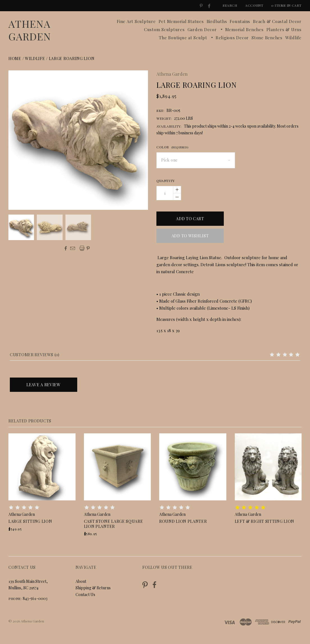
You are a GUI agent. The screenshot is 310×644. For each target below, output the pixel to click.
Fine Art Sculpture (136, 21)
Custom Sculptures (164, 29)
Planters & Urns (284, 29)
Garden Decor (202, 29)
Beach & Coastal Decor (277, 21)
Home (15, 58)
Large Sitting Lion (30, 521)
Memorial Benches (244, 29)
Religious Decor (232, 38)
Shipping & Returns (93, 588)
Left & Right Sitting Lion (265, 521)
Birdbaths (217, 21)
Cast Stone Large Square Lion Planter (114, 524)
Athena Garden (30, 30)
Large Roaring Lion (72, 58)
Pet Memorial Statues (181, 21)
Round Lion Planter (183, 521)
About (81, 581)
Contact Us (85, 594)
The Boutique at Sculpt (183, 38)
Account (254, 5)
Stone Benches (267, 38)
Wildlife (293, 38)
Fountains (240, 21)
